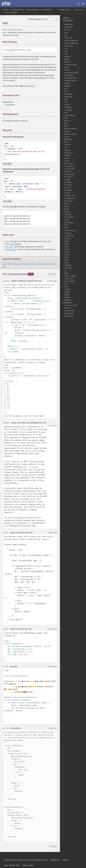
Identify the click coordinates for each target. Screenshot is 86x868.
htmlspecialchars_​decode (71, 82)
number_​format (70, 115)
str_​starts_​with (70, 196)
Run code (7, 164)
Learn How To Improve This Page (16, 264)
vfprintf (67, 292)
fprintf (67, 59)
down (8, 281)
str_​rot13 (67, 188)
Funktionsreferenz (17, 10)
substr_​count (69, 279)
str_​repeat (68, 182)
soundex (67, 156)
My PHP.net (55, 860)
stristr (66, 225)
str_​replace (68, 185)
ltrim (66, 99)
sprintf (67, 158)
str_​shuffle (68, 190)
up (4, 281)
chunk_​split (68, 38)
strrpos (67, 255)
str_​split (67, 193)
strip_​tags (68, 214)
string (11, 50)
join (66, 89)
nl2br (66, 113)
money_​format (69, 311)
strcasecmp (68, 201)
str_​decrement (69, 166)
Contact (66, 860)
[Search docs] (78, 4)
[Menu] (83, 4)
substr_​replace (70, 281)
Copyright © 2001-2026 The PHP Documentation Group (26, 860)
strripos (67, 252)
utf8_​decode (69, 313)
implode (67, 86)
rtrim (66, 142)
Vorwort (5, 10)
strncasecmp (69, 236)
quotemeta (68, 140)
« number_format (64, 10)
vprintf (67, 295)
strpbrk (67, 241)
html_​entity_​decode (71, 73)
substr (67, 273)
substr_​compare (70, 276)
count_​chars (69, 46)
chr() (33, 86)
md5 (66, 102)
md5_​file (67, 105)
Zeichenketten (47, 10)
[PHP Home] (6, 4)
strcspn (67, 212)
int (29, 50)
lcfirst (66, 91)
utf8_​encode (69, 316)
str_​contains (69, 164)
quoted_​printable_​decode (71, 130)
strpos (67, 244)
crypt (66, 51)
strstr (66, 260)
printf (66, 126)
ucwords (67, 289)
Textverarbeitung (33, 10)
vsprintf (67, 297)
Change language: (34, 19)
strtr (66, 271)
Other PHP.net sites (12, 865)
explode (67, 57)
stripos (67, 220)
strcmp (67, 206)
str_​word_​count (70, 198)
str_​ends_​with (69, 169)
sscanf (67, 161)
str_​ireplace (68, 177)
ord (66, 118)
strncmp (67, 239)
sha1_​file (67, 150)
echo (66, 54)
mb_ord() (9, 247)
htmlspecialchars (70, 78)
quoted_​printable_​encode (71, 136)
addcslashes (69, 24)
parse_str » (79, 10)
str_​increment (69, 174)
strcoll (67, 209)
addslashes (68, 27)
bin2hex (67, 30)
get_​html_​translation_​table (70, 63)
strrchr (67, 247)
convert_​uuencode (71, 43)
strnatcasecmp (70, 230)
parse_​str (68, 121)
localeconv (68, 97)
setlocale (68, 145)
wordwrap (68, 300)
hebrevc (67, 308)
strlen (66, 228)
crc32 (66, 49)
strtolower (68, 265)
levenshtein (68, 94)
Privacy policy (28, 865)
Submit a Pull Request (39, 264)
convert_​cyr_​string (71, 305)
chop (66, 32)
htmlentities (69, 75)
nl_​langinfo (68, 110)
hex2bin (67, 70)
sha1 (66, 148)
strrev (66, 249)
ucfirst (67, 287)
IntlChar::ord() (11, 249)
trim (66, 284)
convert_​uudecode (71, 41)
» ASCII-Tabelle (15, 244)
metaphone (68, 107)
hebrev (67, 67)
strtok (66, 263)
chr (65, 35)
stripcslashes (69, 217)
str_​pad (67, 180)
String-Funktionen (11, 12)
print (66, 123)
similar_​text (68, 153)
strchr (66, 204)
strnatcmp (68, 233)
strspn (67, 257)
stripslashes (69, 222)
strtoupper (68, 268)
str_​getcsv (68, 172)
